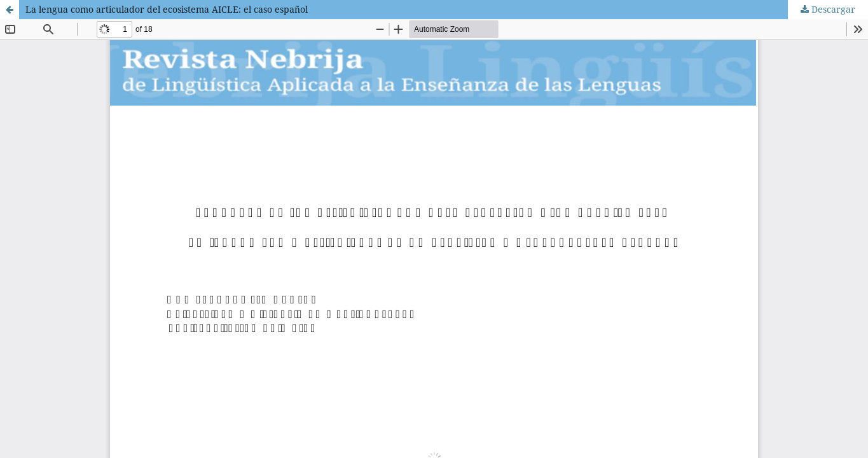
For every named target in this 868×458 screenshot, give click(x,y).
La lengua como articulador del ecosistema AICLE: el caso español (167, 9)
